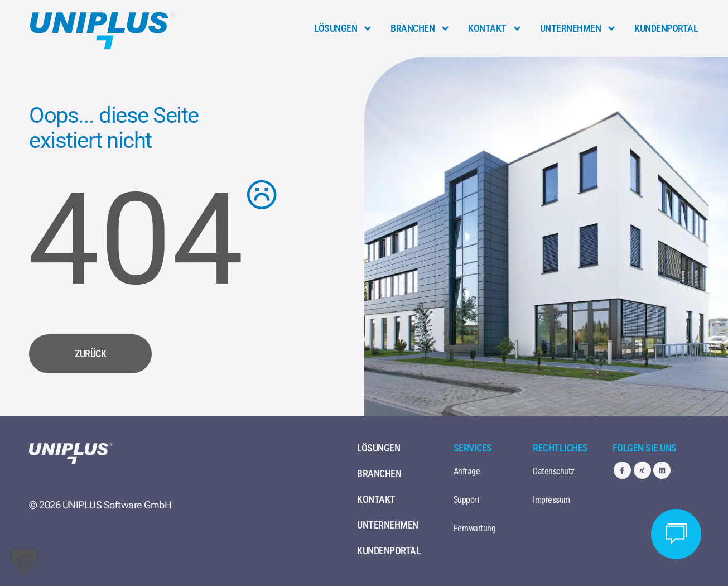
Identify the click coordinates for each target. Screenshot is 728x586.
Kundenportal (666, 28)
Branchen (420, 28)
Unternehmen (578, 28)
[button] (25, 561)
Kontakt (495, 28)
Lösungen (343, 28)
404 (136, 239)
